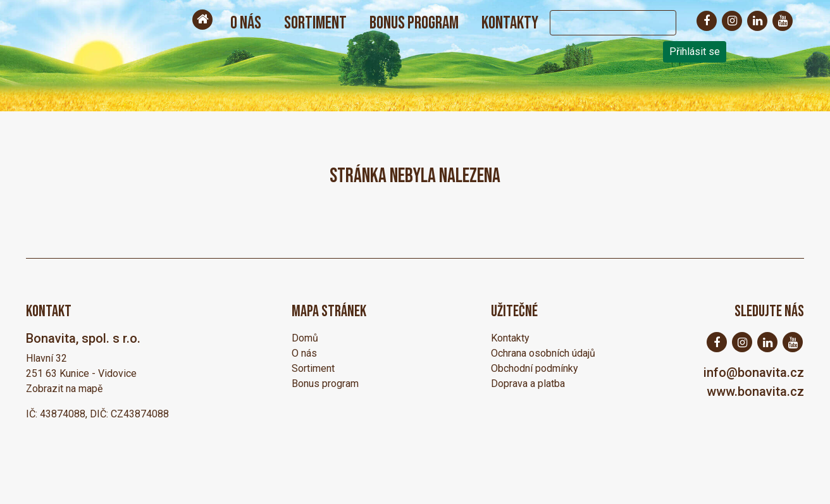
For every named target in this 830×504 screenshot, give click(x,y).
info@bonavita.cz (754, 372)
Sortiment (315, 23)
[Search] (600, 23)
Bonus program (414, 23)
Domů (305, 338)
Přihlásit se (695, 52)
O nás (246, 23)
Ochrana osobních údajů (543, 353)
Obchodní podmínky (535, 368)
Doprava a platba (528, 384)
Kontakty (510, 23)
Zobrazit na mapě (64, 389)
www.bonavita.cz (755, 391)
